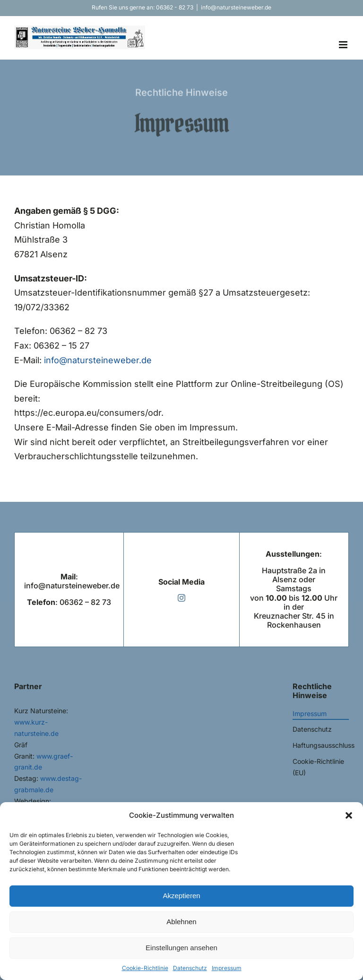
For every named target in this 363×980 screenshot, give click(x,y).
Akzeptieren (181, 896)
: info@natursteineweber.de (72, 581)
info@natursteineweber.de (236, 7)
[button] (349, 815)
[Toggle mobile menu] (344, 45)
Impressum (227, 968)
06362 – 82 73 (85, 602)
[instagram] (181, 598)
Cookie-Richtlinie (145, 968)
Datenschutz (190, 968)
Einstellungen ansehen (181, 948)
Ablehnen (181, 922)
